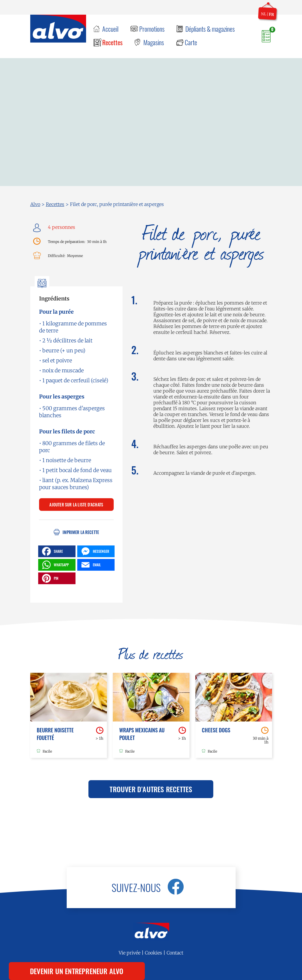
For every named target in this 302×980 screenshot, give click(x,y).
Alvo (35, 204)
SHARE (52, 551)
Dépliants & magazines (210, 29)
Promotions (152, 29)
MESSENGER (94, 551)
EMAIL (90, 565)
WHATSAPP (55, 565)
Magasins (154, 42)
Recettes (112, 42)
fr (271, 14)
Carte (191, 42)
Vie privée (130, 953)
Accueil (110, 29)
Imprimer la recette (81, 532)
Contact (175, 953)
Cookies (153, 953)
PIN (50, 578)
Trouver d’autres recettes (151, 789)
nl (264, 14)
